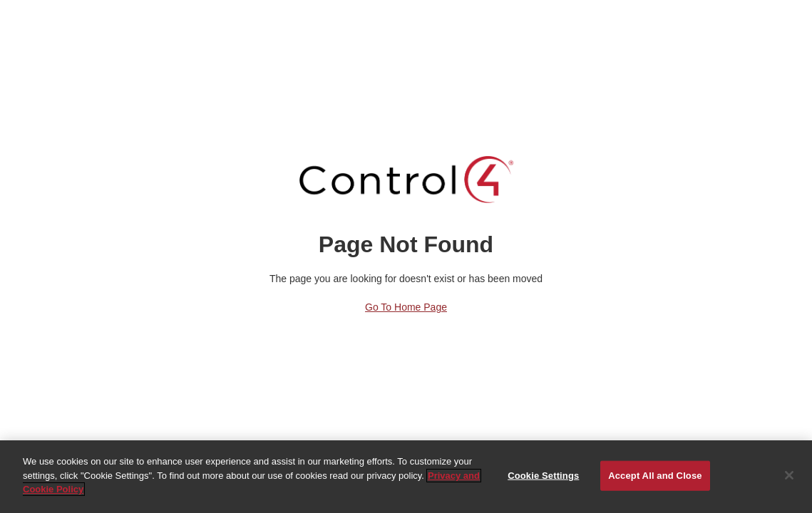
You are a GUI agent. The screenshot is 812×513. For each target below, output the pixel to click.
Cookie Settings (543, 476)
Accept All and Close (655, 476)
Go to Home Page (406, 307)
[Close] (789, 475)
